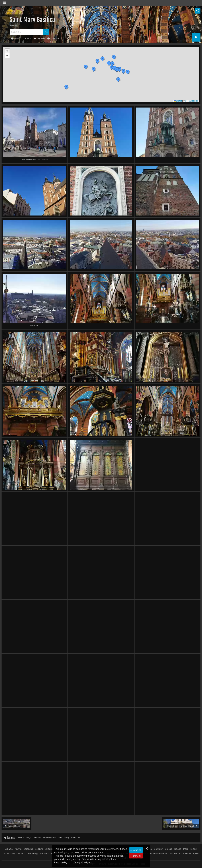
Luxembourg (32, 854)
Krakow (55, 39)
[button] (66, 87)
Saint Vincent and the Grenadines (151, 854)
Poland (41, 39)
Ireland (193, 849)
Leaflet (178, 101)
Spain (196, 854)
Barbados (28, 849)
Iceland (178, 849)
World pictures (23, 39)
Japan (20, 854)
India (186, 849)
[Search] (27, 32)
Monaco (44, 854)
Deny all (137, 856)
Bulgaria (49, 849)
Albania (9, 849)
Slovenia (187, 854)
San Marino (175, 854)
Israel (7, 854)
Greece (168, 849)
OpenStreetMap (192, 101)
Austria (18, 849)
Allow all (137, 850)
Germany (158, 849)
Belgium (39, 849)
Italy (14, 854)
